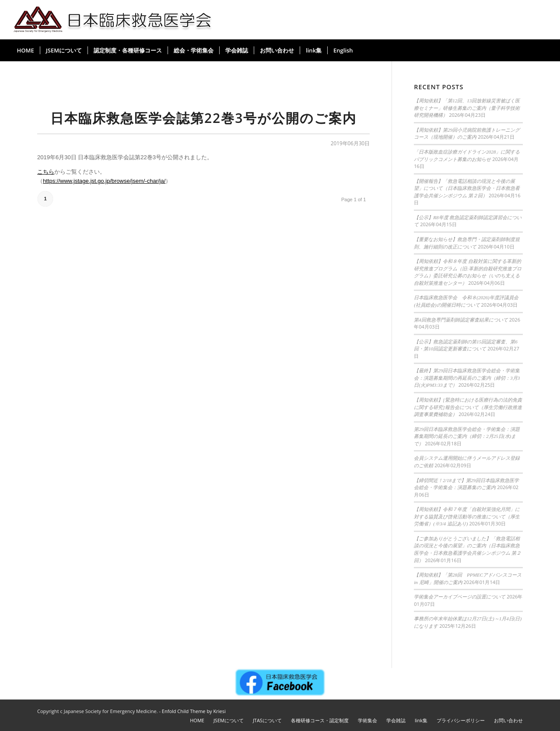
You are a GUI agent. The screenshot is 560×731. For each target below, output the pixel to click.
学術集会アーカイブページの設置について (460, 597)
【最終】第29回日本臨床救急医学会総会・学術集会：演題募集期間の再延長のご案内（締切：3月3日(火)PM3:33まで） (467, 378)
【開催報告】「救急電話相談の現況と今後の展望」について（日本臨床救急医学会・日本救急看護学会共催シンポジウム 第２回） (467, 188)
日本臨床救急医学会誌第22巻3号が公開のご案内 (203, 118)
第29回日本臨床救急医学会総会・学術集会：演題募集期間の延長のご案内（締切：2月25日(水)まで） (467, 436)
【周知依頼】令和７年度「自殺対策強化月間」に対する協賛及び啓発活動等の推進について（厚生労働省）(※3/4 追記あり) (467, 516)
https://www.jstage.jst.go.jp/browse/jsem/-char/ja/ (104, 181)
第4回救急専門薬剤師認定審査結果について (461, 320)
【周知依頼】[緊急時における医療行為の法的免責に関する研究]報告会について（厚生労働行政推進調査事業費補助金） (468, 407)
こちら (46, 172)
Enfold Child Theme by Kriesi (194, 711)
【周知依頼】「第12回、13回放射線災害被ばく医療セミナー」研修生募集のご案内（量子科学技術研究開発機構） (467, 108)
